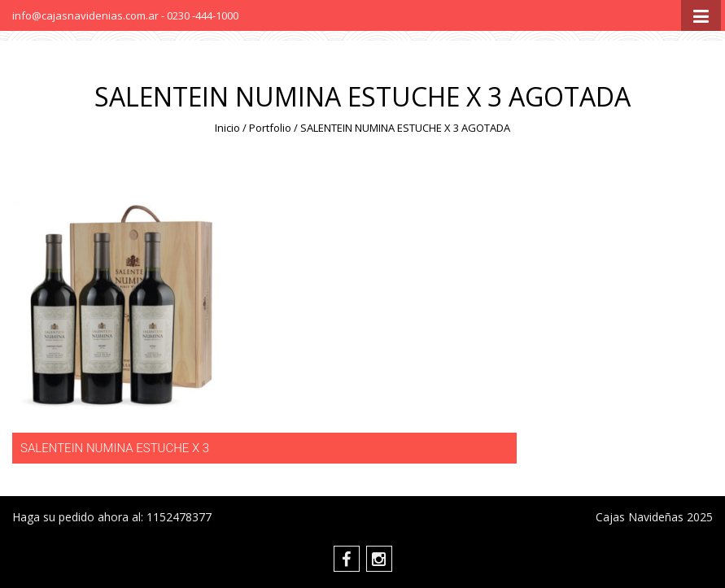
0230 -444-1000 (203, 15)
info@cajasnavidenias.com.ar (87, 15)
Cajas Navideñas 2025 (654, 517)
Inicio (227, 128)
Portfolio (270, 128)
